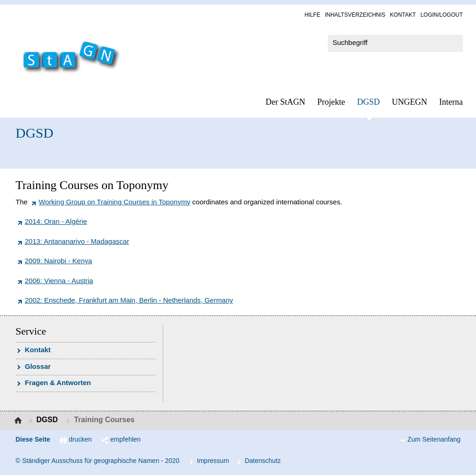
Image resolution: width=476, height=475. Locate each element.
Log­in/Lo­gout (441, 15)
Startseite (19, 421)
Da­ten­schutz (263, 461)
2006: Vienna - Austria (59, 281)
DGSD (369, 102)
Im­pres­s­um (213, 461)
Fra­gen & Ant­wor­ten (58, 383)
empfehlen (125, 439)
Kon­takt (403, 15)
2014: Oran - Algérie (56, 221)
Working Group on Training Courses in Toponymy (115, 202)
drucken (80, 439)
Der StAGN (286, 102)
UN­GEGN (410, 102)
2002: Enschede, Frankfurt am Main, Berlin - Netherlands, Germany (129, 300)
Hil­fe (312, 15)
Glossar (38, 366)
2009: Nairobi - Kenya (59, 261)
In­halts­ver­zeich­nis (355, 15)
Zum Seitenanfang (434, 439)
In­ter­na (451, 102)
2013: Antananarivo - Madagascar (77, 241)
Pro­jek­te (331, 102)
